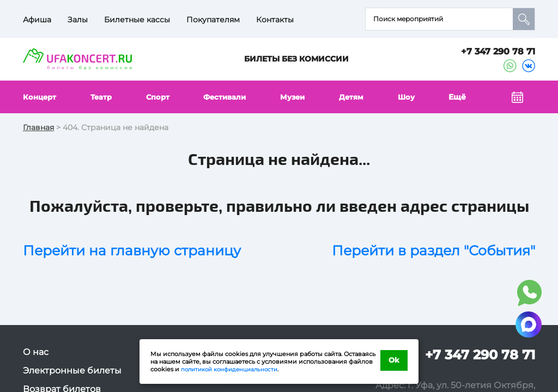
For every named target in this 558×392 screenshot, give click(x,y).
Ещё (459, 97)
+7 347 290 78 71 (498, 51)
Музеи (295, 97)
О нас (36, 352)
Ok (394, 361)
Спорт (159, 97)
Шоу (409, 97)
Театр (102, 97)
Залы (78, 20)
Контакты (275, 20)
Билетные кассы (137, 20)
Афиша (37, 20)
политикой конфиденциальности (233, 369)
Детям (354, 97)
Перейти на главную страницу (132, 250)
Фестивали (226, 97)
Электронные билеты (72, 370)
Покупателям (213, 20)
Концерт (41, 97)
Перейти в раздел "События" (433, 250)
